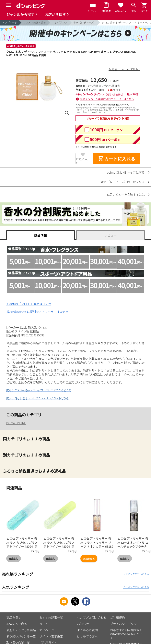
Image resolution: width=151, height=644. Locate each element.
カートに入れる (117, 158)
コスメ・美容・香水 (35, 22)
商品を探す (14, 617)
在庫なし (14, 559)
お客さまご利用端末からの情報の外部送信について (126, 634)
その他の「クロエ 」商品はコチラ (29, 304)
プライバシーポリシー (125, 624)
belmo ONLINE (16, 423)
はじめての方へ (87, 636)
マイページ (47, 630)
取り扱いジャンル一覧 (21, 636)
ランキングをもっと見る (136, 574)
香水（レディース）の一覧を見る (123, 182)
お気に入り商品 (17, 624)
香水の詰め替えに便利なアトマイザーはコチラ (37, 312)
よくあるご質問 (87, 630)
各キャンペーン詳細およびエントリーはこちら (107, 99)
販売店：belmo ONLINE (124, 69)
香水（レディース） (85, 22)
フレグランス (60, 22)
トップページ (10, 22)
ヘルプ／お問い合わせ (92, 617)
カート (44, 624)
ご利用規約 (117, 617)
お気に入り (82, 161)
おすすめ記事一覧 (51, 617)
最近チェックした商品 (21, 630)
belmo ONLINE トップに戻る (126, 172)
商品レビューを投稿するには (126, 194)
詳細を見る (89, 559)
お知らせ (83, 624)
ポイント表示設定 (51, 636)
